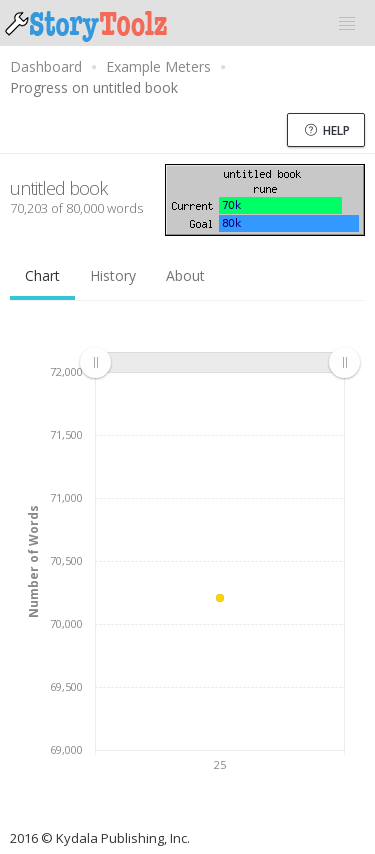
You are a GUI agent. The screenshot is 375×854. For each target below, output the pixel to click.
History (113, 275)
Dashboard (46, 66)
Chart (42, 275)
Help (327, 130)
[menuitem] (219, 362)
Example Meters (158, 66)
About (185, 275)
